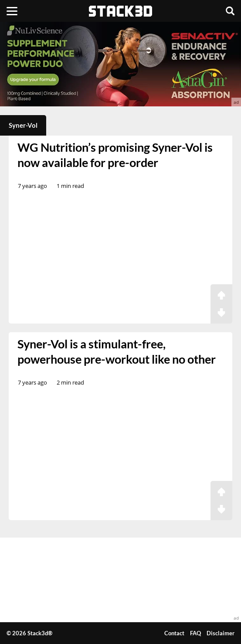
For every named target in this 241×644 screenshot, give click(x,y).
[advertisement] (120, 64)
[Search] (230, 11)
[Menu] (12, 11)
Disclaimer (221, 633)
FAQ (195, 633)
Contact (174, 633)
